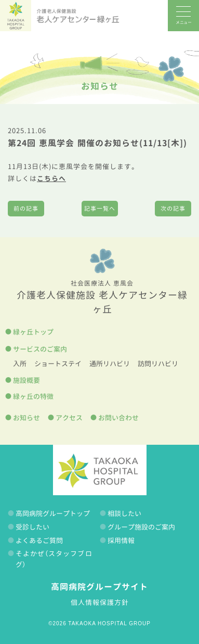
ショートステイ (58, 364)
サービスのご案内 (40, 349)
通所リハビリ (110, 364)
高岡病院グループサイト (100, 587)
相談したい (124, 513)
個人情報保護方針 (100, 602)
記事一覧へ (100, 209)
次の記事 (173, 209)
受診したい (32, 527)
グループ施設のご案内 (141, 527)
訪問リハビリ (158, 364)
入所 (20, 364)
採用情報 (121, 540)
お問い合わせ (118, 418)
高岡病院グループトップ (53, 513)
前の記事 (26, 209)
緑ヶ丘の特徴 (33, 396)
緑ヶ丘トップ (33, 332)
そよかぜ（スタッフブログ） (54, 559)
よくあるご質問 (39, 540)
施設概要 (26, 380)
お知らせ (100, 86)
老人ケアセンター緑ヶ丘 (78, 16)
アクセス (69, 418)
